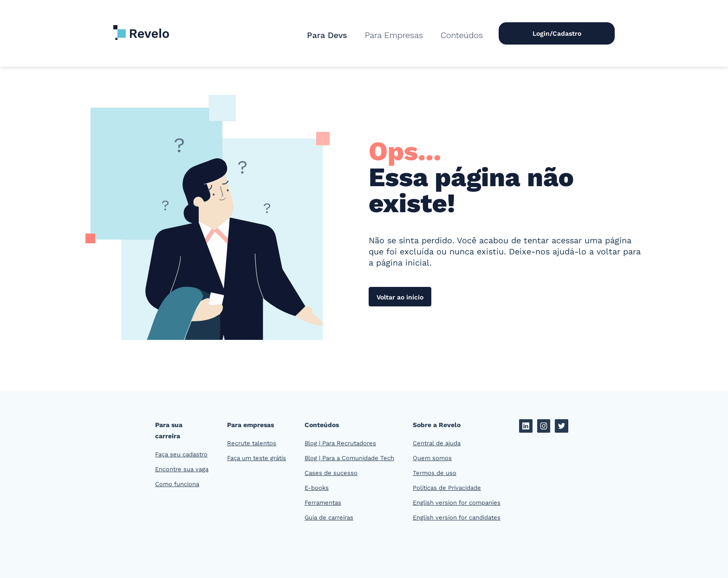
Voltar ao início (400, 297)
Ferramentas (323, 503)
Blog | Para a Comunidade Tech (349, 458)
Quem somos (432, 458)
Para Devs (327, 35)
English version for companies (457, 503)
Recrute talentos (252, 443)
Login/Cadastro (557, 33)
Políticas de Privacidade (447, 488)
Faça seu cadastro (181, 454)
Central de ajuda (437, 443)
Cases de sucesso (331, 473)
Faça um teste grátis (257, 458)
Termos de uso (435, 473)
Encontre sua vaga (182, 469)
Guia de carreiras (329, 517)
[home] (141, 28)
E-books (317, 488)
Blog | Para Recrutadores (340, 443)
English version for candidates (457, 517)
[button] (394, 35)
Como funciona (177, 484)
